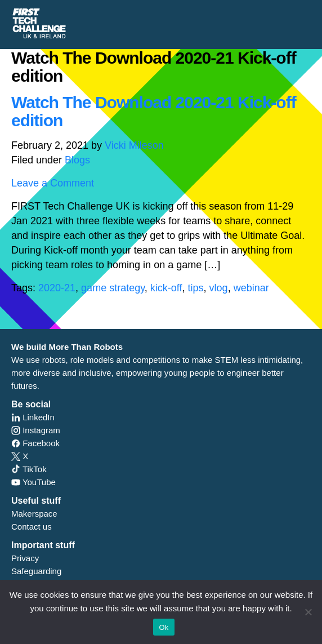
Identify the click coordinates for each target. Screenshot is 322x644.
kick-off (166, 288)
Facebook (35, 443)
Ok (164, 627)
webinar (251, 288)
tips (196, 288)
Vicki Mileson (134, 145)
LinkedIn (33, 417)
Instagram (36, 430)
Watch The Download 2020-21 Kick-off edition (154, 111)
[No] (308, 612)
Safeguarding (36, 571)
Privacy (25, 558)
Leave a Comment (53, 183)
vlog (219, 288)
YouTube (33, 482)
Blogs (77, 160)
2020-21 (57, 288)
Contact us (32, 527)
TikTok (29, 469)
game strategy (113, 288)
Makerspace (34, 514)
